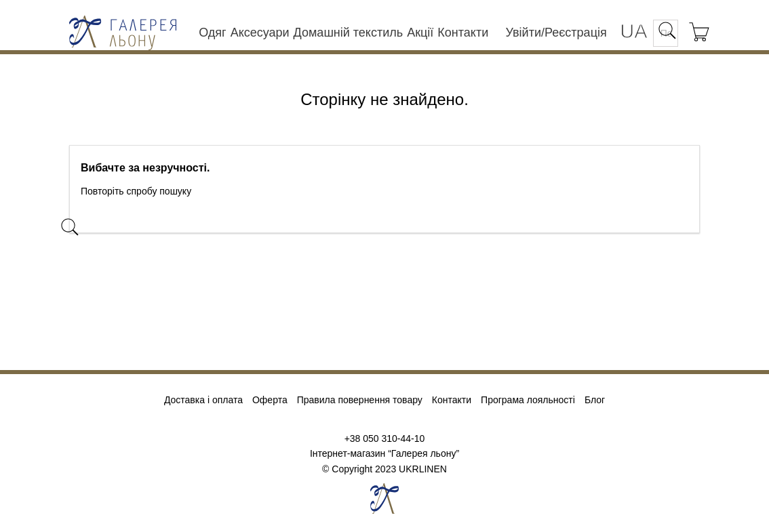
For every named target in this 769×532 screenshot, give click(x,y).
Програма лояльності (528, 400)
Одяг (212, 33)
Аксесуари (260, 33)
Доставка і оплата (203, 400)
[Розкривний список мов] (633, 32)
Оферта (270, 400)
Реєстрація (576, 33)
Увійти (524, 33)
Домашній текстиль (349, 33)
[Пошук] (167, 220)
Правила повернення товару (360, 400)
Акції (420, 33)
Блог (595, 400)
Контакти (463, 33)
